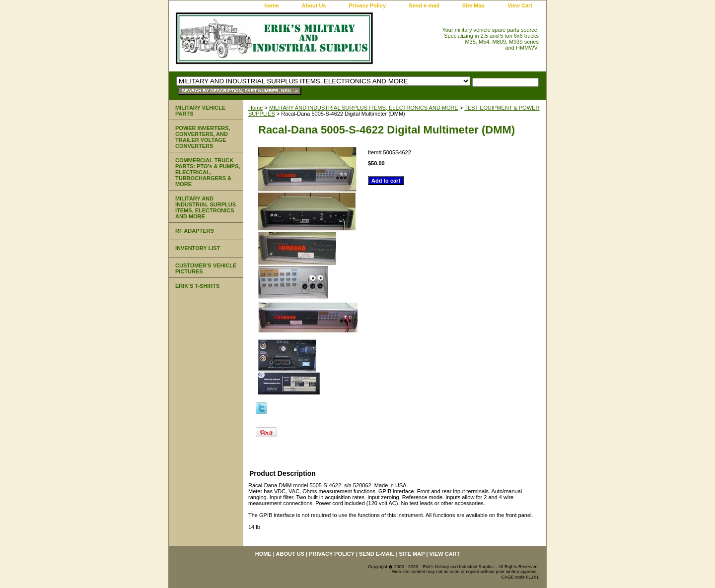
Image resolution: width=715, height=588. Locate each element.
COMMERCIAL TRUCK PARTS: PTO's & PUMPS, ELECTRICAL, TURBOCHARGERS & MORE (208, 172)
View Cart (520, 5)
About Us (314, 5)
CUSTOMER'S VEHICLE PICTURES (206, 268)
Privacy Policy (367, 5)
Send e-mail (424, 5)
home (271, 5)
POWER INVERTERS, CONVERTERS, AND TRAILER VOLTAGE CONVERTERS (203, 137)
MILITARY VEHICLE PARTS (200, 111)
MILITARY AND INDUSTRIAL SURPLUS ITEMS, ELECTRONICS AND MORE (364, 108)
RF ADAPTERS (195, 231)
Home (255, 108)
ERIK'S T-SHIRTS (197, 286)
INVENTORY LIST (198, 248)
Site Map (473, 5)
